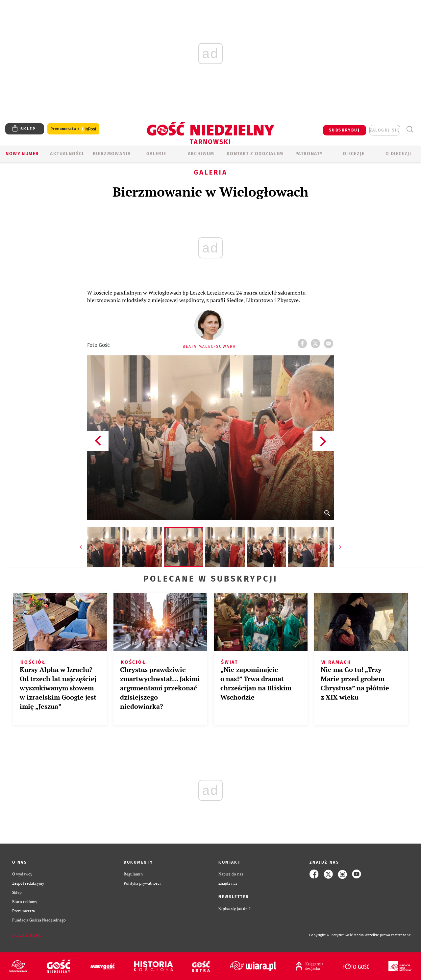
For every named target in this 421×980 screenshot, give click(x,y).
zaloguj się (385, 130)
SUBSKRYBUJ (344, 130)
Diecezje (354, 154)
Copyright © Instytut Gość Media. (337, 935)
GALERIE (156, 154)
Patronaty (309, 154)
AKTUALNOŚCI (67, 154)
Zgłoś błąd (27, 935)
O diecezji (398, 154)
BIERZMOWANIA (112, 154)
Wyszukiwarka (410, 129)
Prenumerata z (73, 129)
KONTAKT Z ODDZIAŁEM (255, 154)
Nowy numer (22, 154)
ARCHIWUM (201, 154)
